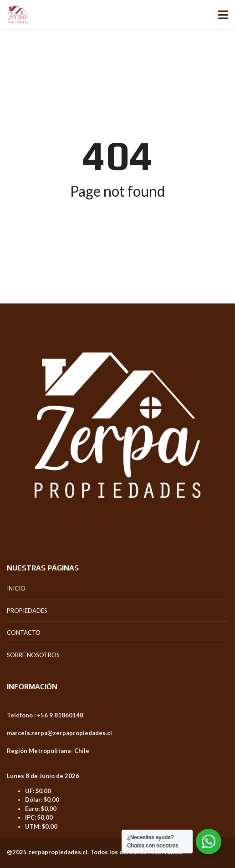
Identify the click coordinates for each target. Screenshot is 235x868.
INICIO (16, 588)
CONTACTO (24, 633)
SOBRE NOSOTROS (33, 655)
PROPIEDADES (27, 611)
